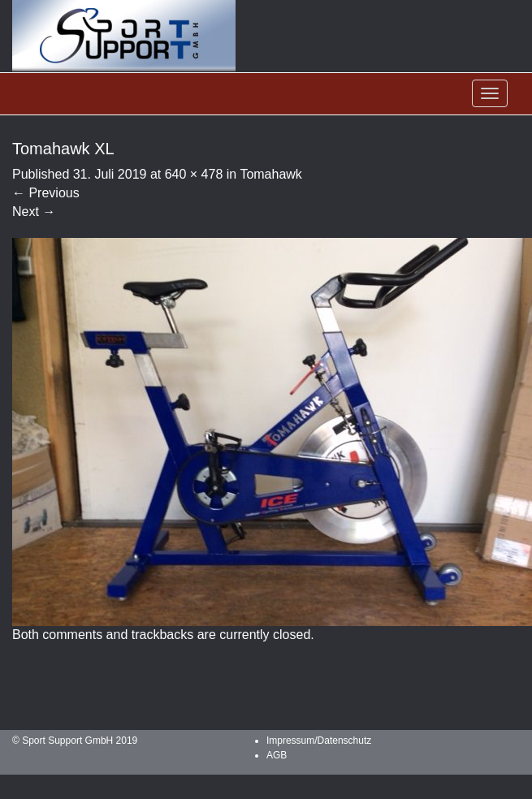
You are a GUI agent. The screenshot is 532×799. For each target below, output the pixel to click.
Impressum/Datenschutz (319, 741)
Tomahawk (270, 174)
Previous (46, 193)
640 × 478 (194, 174)
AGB (277, 755)
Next (34, 212)
